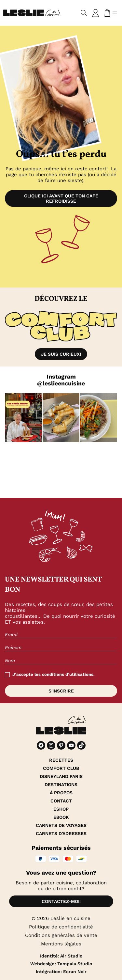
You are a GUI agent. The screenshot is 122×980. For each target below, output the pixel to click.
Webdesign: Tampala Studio (61, 964)
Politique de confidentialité (61, 927)
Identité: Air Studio (61, 956)
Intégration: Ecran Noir (61, 972)
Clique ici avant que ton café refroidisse (61, 198)
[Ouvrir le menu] (115, 13)
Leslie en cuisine (70, 918)
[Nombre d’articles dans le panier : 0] (106, 13)
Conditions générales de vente (61, 935)
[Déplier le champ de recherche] (84, 13)
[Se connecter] (96, 13)
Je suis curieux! (61, 354)
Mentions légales (61, 944)
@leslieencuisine (61, 383)
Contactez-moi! (61, 901)
